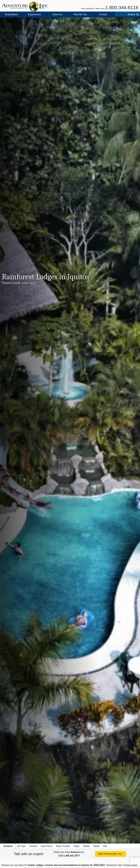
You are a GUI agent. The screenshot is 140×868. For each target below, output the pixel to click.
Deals (96, 846)
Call (69, 856)
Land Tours (46, 846)
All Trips (21, 846)
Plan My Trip (80, 14)
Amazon (8, 846)
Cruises (33, 846)
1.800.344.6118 (122, 8)
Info (105, 846)
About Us (57, 14)
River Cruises (63, 846)
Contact (103, 14)
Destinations (11, 14)
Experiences (34, 14)
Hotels (86, 846)
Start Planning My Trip (110, 854)
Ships (77, 846)
